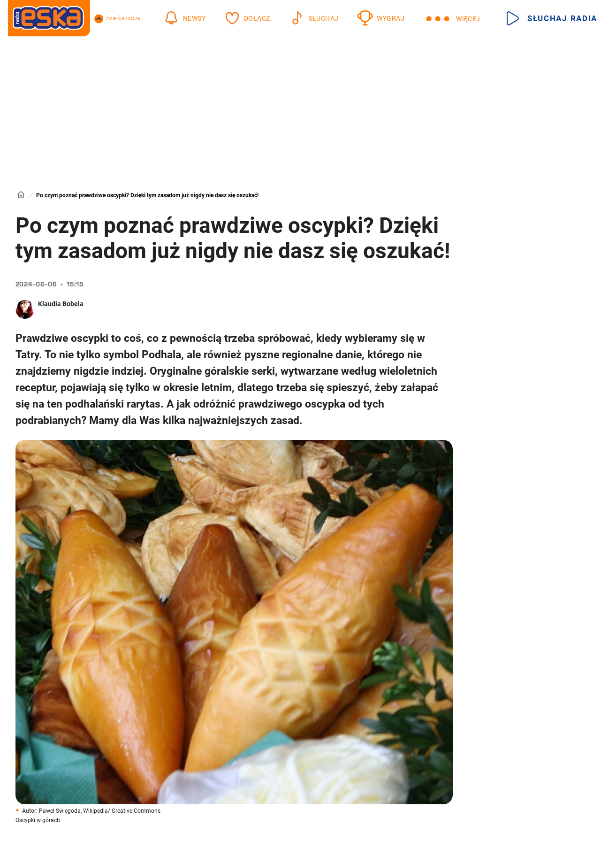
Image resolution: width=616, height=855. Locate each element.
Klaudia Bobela (61, 304)
